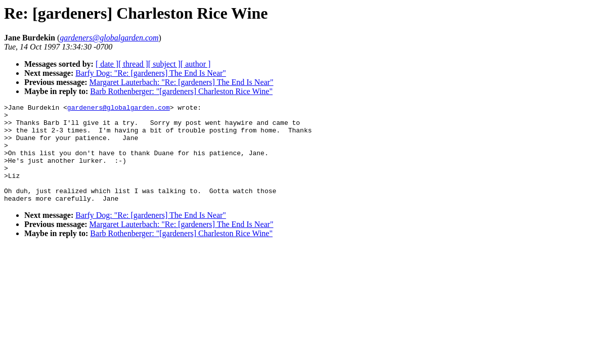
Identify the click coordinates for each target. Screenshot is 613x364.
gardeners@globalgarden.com (119, 109)
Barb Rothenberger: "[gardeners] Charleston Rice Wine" (181, 91)
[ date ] (107, 64)
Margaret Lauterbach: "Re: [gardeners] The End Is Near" (182, 82)
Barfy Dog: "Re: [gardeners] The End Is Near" (151, 73)
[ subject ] (164, 64)
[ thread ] (133, 64)
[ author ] (196, 64)
